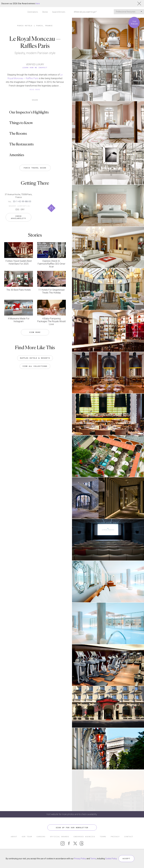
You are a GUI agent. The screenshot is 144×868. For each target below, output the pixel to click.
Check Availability (18, 217)
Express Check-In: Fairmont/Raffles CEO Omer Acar (51, 264)
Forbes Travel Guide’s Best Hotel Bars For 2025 (19, 262)
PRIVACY (115, 837)
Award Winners (59, 12)
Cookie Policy (111, 859)
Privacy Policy (80, 859)
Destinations (33, 12)
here (38, 4)
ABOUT (14, 837)
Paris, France (45, 26)
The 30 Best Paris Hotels (19, 290)
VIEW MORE (35, 332)
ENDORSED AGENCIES (84, 837)
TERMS (103, 837)
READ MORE (35, 89)
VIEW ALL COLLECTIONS (35, 366)
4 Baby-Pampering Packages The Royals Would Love (51, 321)
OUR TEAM (27, 837)
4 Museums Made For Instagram (19, 320)
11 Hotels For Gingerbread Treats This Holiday (51, 291)
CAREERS (41, 837)
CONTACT (129, 837)
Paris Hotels (25, 26)
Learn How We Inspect (35, 68)
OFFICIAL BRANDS (60, 837)
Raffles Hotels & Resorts (35, 358)
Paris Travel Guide (35, 168)
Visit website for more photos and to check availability (72, 814)
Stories (45, 12)
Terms (93, 859)
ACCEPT (126, 858)
